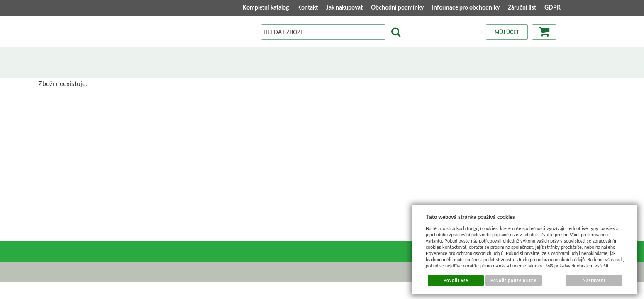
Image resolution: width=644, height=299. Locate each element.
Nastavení (594, 280)
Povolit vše (456, 280)
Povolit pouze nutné (513, 280)
